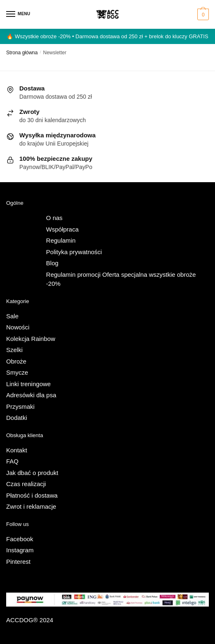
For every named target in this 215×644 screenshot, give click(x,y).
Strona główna (22, 53)
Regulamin (61, 240)
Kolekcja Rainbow (31, 339)
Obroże (16, 361)
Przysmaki (20, 407)
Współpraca (62, 229)
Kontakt (17, 450)
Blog (52, 263)
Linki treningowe (28, 384)
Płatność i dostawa (32, 495)
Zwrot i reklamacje (31, 506)
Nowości (18, 327)
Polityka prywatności (74, 252)
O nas (54, 218)
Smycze (17, 372)
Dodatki (17, 418)
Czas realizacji (26, 484)
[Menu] (18, 14)
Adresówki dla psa (31, 395)
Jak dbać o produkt (32, 473)
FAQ (12, 461)
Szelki (14, 350)
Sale (12, 316)
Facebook (20, 539)
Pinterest (18, 562)
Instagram (20, 550)
